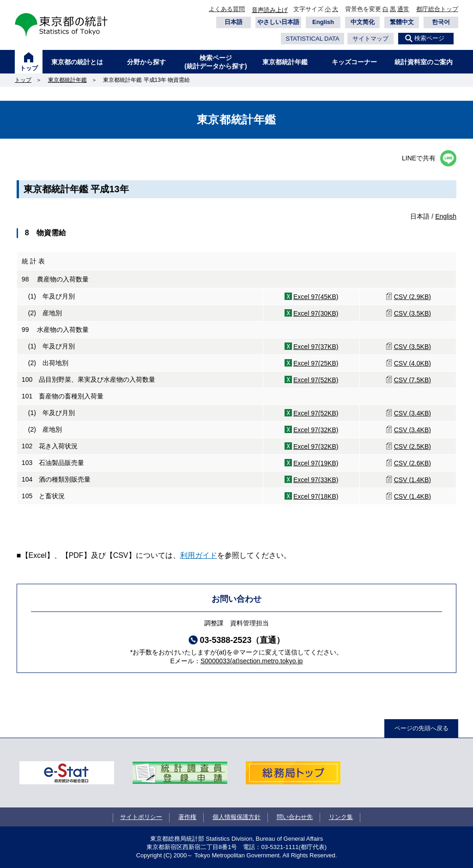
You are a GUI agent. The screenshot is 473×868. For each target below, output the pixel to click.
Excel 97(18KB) (316, 496)
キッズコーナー (354, 62)
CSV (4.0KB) (412, 363)
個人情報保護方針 (236, 817)
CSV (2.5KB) (412, 446)
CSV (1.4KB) (412, 480)
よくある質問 (227, 9)
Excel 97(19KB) (316, 463)
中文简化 (363, 22)
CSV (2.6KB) (412, 463)
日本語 (233, 22)
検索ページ (429, 38)
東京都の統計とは (77, 62)
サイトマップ (370, 39)
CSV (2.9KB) (412, 297)
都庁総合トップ (437, 9)
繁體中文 (402, 22)
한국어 (441, 22)
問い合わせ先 (295, 817)
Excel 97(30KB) (316, 313)
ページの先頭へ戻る (421, 728)
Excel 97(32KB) (316, 430)
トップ (29, 68)
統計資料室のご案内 (424, 62)
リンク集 (341, 817)
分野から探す (146, 62)
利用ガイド (199, 555)
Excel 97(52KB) (316, 380)
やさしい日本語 (278, 22)
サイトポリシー (141, 817)
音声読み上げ (270, 10)
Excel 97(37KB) (316, 347)
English (323, 22)
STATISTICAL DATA (312, 39)
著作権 (187, 817)
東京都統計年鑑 (285, 62)
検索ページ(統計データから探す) (215, 62)
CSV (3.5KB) (412, 313)
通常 (403, 9)
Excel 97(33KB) (316, 480)
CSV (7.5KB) (412, 380)
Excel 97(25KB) (316, 363)
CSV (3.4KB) (412, 413)
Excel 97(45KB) (316, 297)
